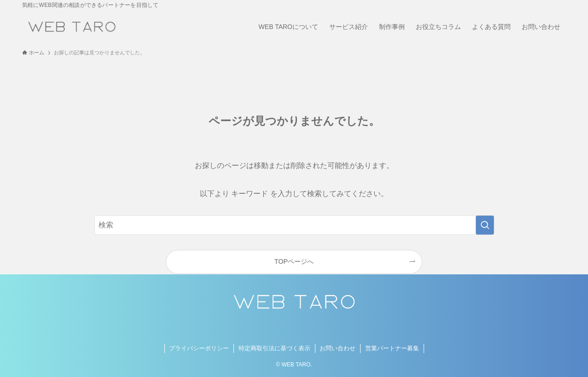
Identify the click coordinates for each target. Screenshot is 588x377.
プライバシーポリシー (199, 348)
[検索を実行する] (485, 225)
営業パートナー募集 (392, 348)
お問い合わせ (338, 348)
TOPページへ (294, 261)
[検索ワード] (294, 225)
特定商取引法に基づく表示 (274, 348)
